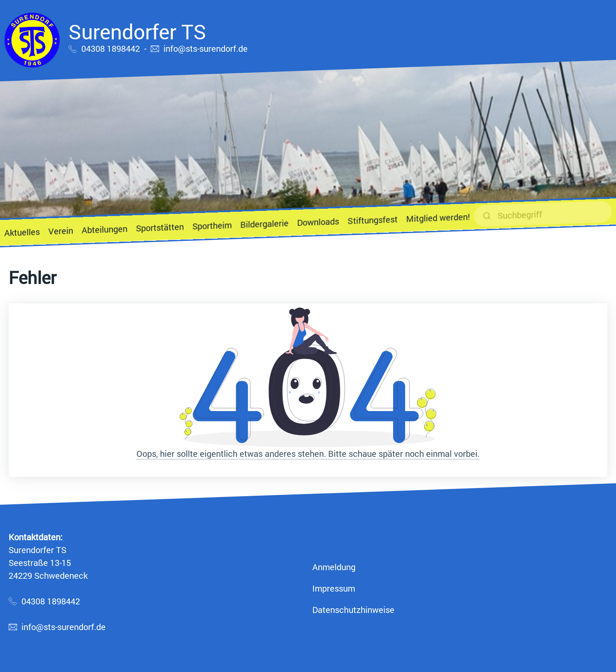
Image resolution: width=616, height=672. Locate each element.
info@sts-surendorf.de (206, 48)
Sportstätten (160, 227)
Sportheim (212, 225)
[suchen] (543, 214)
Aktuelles (22, 232)
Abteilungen (105, 229)
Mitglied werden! (438, 218)
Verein (61, 231)
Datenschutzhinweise (353, 610)
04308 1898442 (111, 48)
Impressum (334, 588)
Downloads (318, 222)
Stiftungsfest (373, 220)
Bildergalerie (265, 224)
